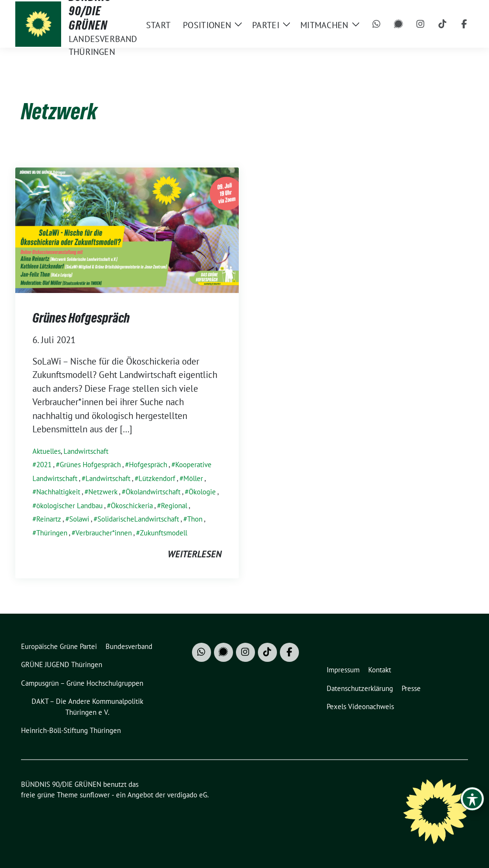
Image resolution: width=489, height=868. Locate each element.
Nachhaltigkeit (58, 492)
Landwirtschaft (86, 451)
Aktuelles (47, 451)
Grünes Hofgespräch (81, 318)
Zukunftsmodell (164, 533)
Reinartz (49, 519)
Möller (193, 478)
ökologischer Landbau (69, 506)
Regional (174, 506)
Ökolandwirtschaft (153, 492)
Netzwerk (103, 492)
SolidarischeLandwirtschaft (138, 519)
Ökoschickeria (132, 506)
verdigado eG (187, 795)
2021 (44, 465)
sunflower (95, 795)
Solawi (79, 519)
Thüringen (52, 533)
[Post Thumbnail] (127, 229)
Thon (195, 519)
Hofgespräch (148, 465)
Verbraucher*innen (104, 533)
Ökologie (202, 492)
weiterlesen (195, 554)
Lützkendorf (157, 478)
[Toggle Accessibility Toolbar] (472, 799)
